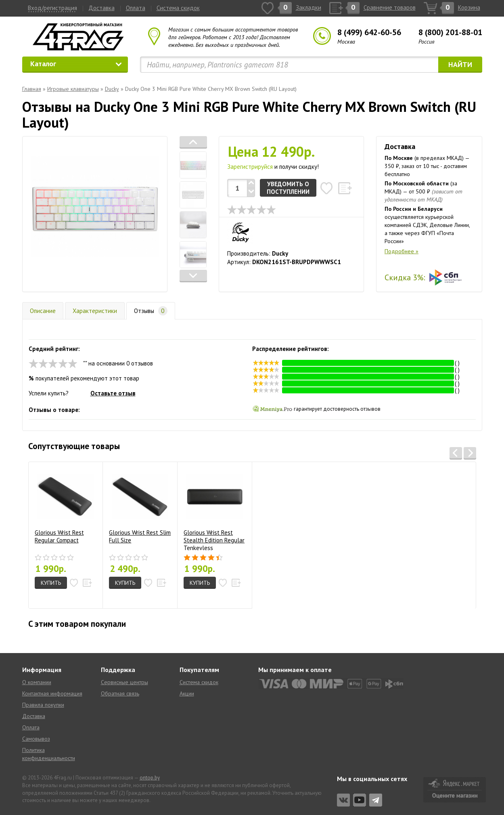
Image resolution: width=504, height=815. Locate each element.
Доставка (101, 8)
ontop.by (150, 778)
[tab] (193, 165)
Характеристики (95, 311)
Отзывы (151, 311)
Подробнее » (402, 251)
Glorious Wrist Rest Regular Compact (64, 506)
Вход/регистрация (52, 8)
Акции (187, 693)
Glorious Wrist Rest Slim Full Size (140, 506)
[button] (193, 142)
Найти (460, 64)
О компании (37, 682)
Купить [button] (51, 583)
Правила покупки (43, 705)
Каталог (76, 64)
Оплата (136, 8)
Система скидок (178, 8)
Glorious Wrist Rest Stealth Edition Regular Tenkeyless (214, 509)
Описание (43, 311)
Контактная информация (52, 693)
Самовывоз (36, 739)
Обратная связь (120, 693)
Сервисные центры (124, 682)
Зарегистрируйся (250, 167)
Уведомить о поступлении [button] (288, 188)
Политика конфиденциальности (49, 754)
